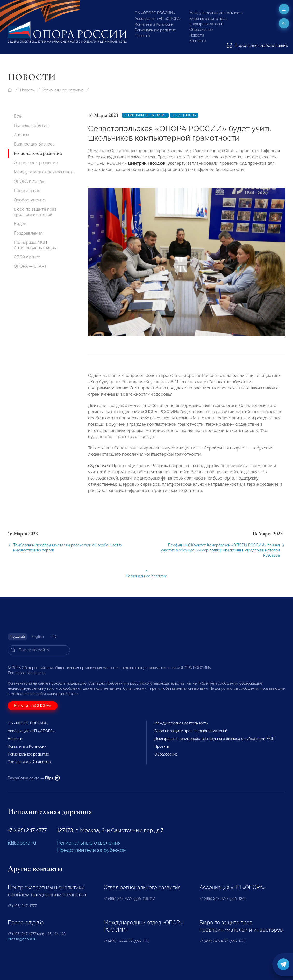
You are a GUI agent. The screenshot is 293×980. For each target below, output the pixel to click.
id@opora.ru (22, 843)
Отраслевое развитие (36, 163)
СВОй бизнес (27, 257)
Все (17, 116)
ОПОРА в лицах (29, 181)
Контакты (198, 41)
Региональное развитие (155, 30)
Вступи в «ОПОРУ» (33, 706)
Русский (18, 637)
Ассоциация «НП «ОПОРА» (158, 19)
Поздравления (28, 233)
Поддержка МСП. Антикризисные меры (35, 245)
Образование (201, 30)
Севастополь (184, 115)
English (38, 637)
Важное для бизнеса (34, 144)
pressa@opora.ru (22, 939)
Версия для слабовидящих (257, 45)
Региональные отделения (89, 843)
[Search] (39, 650)
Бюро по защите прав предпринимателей (35, 212)
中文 (54, 637)
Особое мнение (29, 200)
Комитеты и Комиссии (154, 24)
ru (284, 23)
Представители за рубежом (92, 850)
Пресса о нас (27, 191)
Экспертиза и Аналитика (29, 762)
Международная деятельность (216, 13)
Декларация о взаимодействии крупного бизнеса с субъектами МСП (215, 739)
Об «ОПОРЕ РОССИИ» (155, 13)
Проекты (142, 36)
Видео (20, 224)
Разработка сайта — (34, 778)
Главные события (31, 125)
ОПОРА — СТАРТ (30, 266)
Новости (197, 35)
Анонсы (21, 135)
